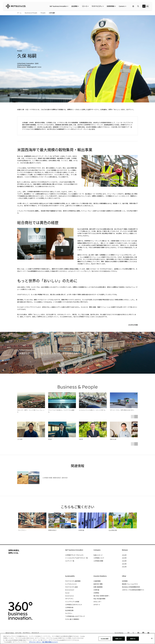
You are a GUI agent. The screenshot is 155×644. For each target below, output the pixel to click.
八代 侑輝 (20, 439)
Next (136, 417)
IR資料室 (81, 530)
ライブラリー (22, 530)
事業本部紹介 (52, 530)
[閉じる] (152, 638)
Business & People (78, 386)
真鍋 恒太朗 (113, 439)
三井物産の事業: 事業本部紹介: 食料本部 (55, 478)
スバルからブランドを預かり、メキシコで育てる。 (93, 410)
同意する (133, 639)
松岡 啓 (81, 439)
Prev (133, 417)
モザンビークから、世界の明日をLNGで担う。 (122, 410)
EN (147, 6)
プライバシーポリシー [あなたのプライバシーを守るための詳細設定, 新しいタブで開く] (35, 642)
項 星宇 (50, 439)
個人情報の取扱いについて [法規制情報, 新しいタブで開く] (50, 642)
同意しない (119, 639)
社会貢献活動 (113, 530)
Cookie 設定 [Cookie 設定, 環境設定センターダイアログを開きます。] (105, 639)
